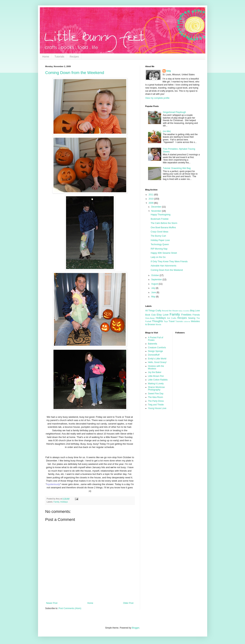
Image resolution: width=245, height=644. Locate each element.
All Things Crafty (153, 311)
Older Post (128, 603)
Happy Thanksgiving (161, 215)
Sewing (192, 318)
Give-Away (150, 318)
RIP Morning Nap (159, 249)
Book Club (151, 315)
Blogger (136, 628)
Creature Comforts (157, 348)
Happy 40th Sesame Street (164, 253)
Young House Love (157, 408)
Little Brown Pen (156, 376)
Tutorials (59, 57)
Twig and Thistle (156, 405)
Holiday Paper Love (160, 240)
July (153, 288)
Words (158, 324)
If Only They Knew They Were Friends (169, 262)
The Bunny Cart (158, 236)
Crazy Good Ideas (159, 232)
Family (56, 502)
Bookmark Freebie (160, 219)
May (154, 297)
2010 (151, 199)
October (155, 275)
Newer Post (52, 603)
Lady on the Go (158, 257)
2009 (151, 203)
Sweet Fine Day (156, 394)
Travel (172, 321)
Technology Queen (160, 244)
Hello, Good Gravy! (157, 362)
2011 (151, 195)
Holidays (64, 502)
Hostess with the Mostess (156, 367)
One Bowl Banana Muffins (163, 228)
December (157, 207)
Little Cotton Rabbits (158, 380)
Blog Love (195, 311)
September (157, 280)
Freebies (186, 315)
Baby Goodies (184, 311)
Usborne (187, 321)
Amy (169, 71)
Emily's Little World (157, 359)
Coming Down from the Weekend (75, 73)
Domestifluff (154, 355)
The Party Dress (156, 401)
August (155, 284)
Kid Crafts (172, 318)
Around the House (170, 311)
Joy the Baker (155, 372)
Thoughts (158, 321)
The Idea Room (156, 397)
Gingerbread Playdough (174, 112)
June (154, 292)
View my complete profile (157, 98)
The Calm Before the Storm (164, 223)
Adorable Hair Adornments (163, 266)
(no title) (167, 131)
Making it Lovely (156, 384)
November (157, 211)
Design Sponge (156, 351)
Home (46, 57)
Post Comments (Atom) (70, 608)
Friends (196, 315)
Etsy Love (163, 315)
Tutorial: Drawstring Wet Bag (177, 168)
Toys (166, 321)
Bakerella (153, 344)
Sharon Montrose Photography (156, 388)
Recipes (74, 57)
